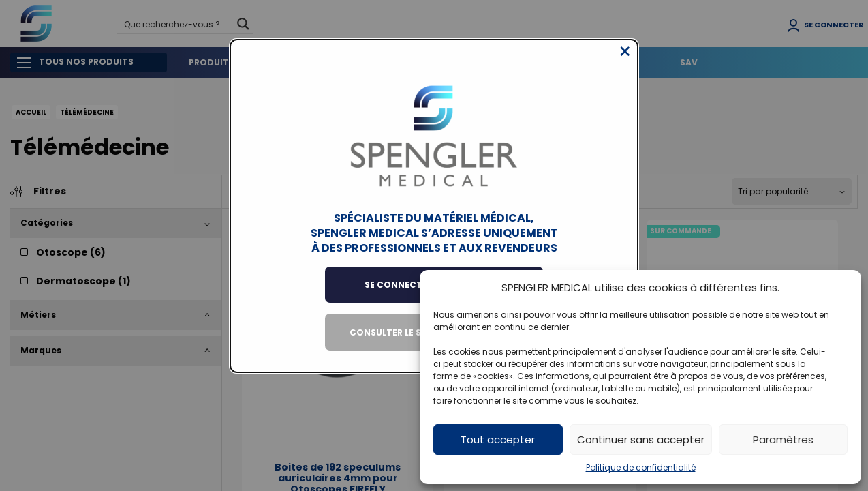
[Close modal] (625, 62)
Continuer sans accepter (641, 440)
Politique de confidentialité (641, 467)
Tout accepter (498, 440)
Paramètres (783, 440)
